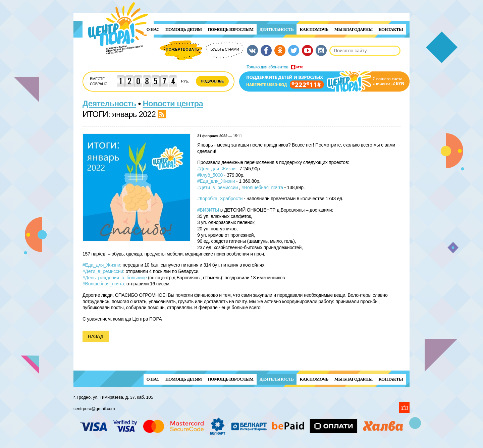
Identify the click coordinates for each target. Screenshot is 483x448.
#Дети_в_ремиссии (218, 187)
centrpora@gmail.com (94, 409)
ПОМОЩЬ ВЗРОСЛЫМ (230, 29)
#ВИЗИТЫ (208, 210)
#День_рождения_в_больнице (115, 278)
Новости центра (173, 103)
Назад (96, 336)
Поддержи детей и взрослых (324, 78)
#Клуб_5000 (210, 175)
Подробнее (212, 81)
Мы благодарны (354, 29)
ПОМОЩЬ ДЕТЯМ (183, 29)
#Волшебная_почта (262, 187)
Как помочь (314, 29)
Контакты (391, 29)
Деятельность (277, 29)
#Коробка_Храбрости (220, 199)
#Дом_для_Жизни (216, 169)
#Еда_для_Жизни (216, 181)
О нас (153, 29)
